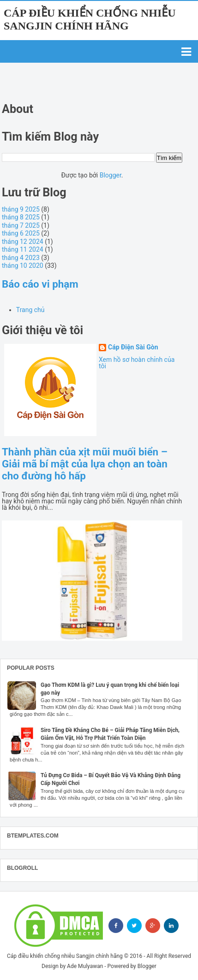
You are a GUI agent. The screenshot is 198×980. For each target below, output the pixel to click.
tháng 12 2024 (23, 242)
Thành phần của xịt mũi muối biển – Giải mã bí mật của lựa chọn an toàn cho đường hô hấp (85, 464)
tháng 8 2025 (21, 217)
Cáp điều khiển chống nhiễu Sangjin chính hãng (65, 956)
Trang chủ (30, 310)
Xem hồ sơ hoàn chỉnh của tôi (137, 363)
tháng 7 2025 (21, 225)
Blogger (111, 175)
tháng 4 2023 (21, 258)
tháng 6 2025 (21, 233)
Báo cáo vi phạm (40, 284)
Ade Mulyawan (85, 966)
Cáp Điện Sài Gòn (133, 347)
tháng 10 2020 (23, 266)
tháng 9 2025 (21, 209)
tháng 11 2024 (23, 249)
